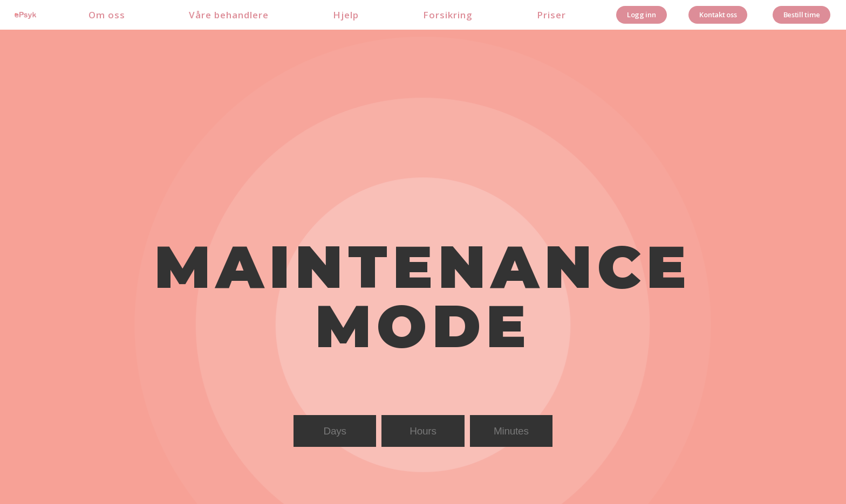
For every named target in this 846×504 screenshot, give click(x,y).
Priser (551, 15)
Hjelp (346, 15)
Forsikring (448, 15)
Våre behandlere (229, 15)
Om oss (107, 15)
